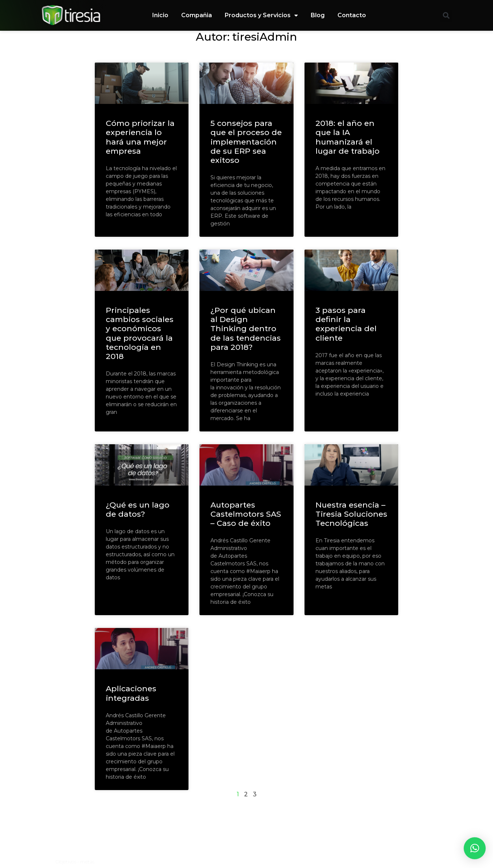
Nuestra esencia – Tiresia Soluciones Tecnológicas (351, 514)
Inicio (160, 15)
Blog (318, 15)
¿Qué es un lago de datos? (138, 509)
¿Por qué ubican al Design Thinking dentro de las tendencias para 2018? (246, 329)
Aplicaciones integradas (131, 693)
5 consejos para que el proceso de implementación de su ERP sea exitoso (246, 142)
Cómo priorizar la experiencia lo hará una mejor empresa (140, 137)
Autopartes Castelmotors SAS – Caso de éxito (246, 514)
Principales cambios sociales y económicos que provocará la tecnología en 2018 (140, 333)
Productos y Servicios (261, 15)
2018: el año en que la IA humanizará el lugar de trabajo (348, 137)
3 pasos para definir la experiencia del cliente (346, 324)
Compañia (197, 15)
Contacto (352, 15)
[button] (446, 16)
